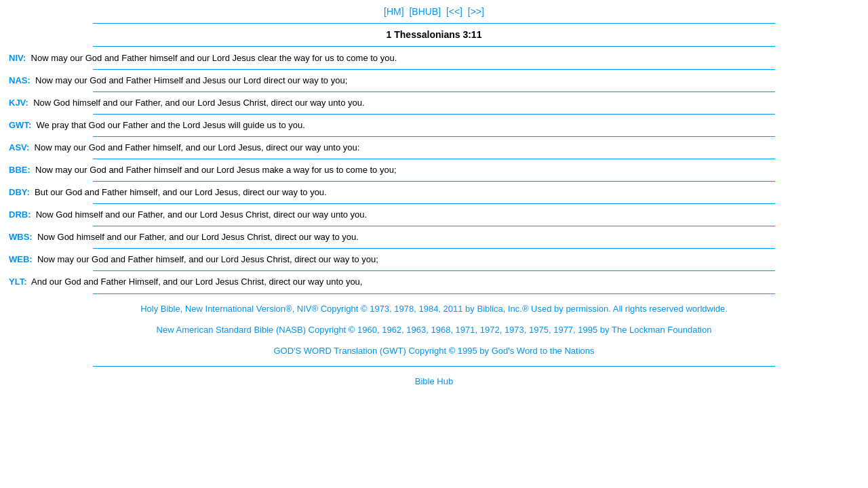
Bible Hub (434, 381)
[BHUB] (425, 12)
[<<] (454, 12)
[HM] (394, 12)
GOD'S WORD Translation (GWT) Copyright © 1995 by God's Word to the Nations (434, 351)
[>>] (476, 12)
